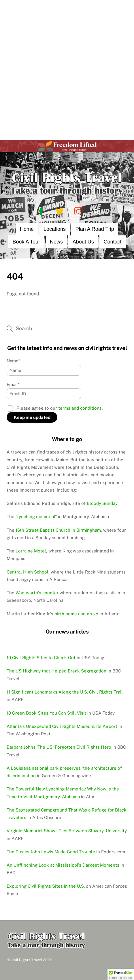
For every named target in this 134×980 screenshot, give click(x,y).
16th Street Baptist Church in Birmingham (58, 530)
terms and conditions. (80, 408)
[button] (121, 975)
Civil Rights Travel (26, 960)
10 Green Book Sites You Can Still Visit (46, 713)
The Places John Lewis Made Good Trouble (51, 852)
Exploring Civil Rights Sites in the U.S (45, 886)
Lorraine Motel (31, 551)
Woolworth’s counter (37, 593)
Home (27, 229)
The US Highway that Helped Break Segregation (56, 671)
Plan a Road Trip (95, 229)
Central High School (28, 572)
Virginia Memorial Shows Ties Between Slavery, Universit (66, 831)
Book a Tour (26, 242)
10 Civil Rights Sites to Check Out (41, 658)
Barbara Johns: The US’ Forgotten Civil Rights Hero (59, 747)
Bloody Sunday (102, 503)
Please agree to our (54, 408)
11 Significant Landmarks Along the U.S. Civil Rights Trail (65, 692)
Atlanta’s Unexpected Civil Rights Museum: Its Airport (62, 726)
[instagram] (79, 211)
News (56, 242)
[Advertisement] (67, 70)
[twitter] (61, 211)
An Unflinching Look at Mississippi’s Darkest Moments (63, 865)
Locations (55, 229)
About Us (83, 242)
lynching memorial (36, 517)
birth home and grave (76, 614)
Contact (113, 242)
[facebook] (42, 211)
